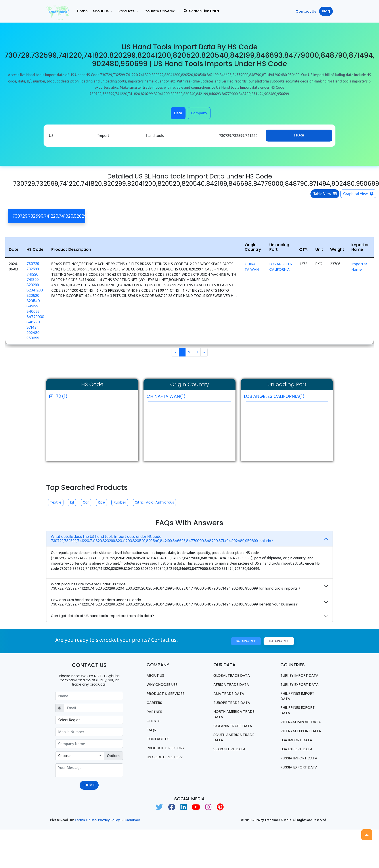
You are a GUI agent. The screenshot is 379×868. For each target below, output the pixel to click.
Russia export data (299, 767)
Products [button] (127, 11)
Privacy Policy (109, 820)
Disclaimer (132, 820)
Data (178, 113)
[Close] (265, 216)
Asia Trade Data (229, 694)
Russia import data (299, 758)
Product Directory (166, 748)
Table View (325, 194)
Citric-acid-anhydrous (154, 502)
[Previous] (175, 352)
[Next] (204, 352)
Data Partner (279, 641)
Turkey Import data (299, 675)
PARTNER (154, 712)
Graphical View (358, 194)
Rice (101, 502)
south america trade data (234, 737)
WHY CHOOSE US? (162, 685)
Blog (326, 11)
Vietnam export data (301, 731)
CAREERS (154, 703)
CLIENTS (153, 721)
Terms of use (86, 820)
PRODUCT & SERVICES (166, 694)
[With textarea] (89, 770)
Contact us (158, 739)
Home (82, 11)
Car (86, 502)
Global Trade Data (232, 675)
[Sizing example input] (89, 696)
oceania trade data (233, 726)
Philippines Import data (297, 696)
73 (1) (62, 396)
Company (199, 113)
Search (299, 135)
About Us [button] (101, 11)
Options (114, 756)
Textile (56, 502)
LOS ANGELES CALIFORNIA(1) (286, 397)
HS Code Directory (165, 757)
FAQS (151, 730)
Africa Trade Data (231, 685)
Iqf (72, 502)
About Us (155, 675)
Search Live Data (201, 11)
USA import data (296, 740)
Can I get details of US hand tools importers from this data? (102, 616)
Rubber (120, 502)
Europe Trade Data (232, 703)
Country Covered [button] (160, 11)
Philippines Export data (298, 710)
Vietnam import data (301, 722)
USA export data (296, 749)
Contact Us (306, 11)
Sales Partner (246, 641)
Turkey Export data (300, 685)
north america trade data (234, 714)
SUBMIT (89, 785)
